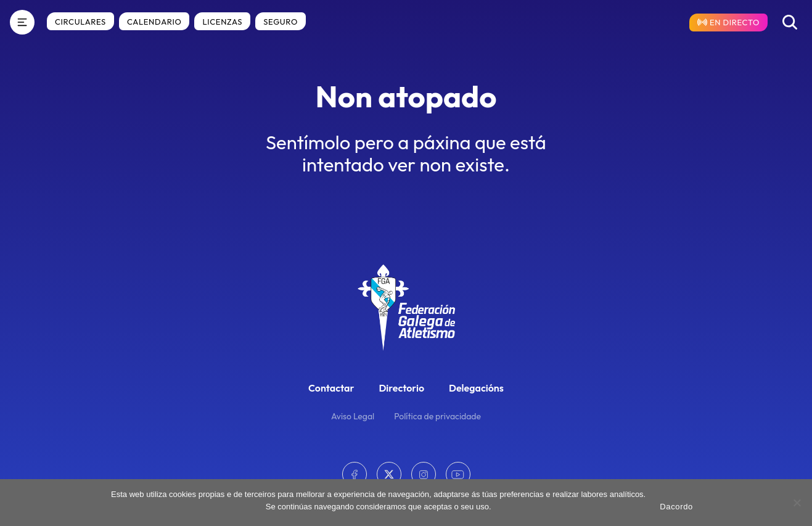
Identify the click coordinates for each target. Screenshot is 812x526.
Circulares (80, 22)
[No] (797, 503)
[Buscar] (790, 22)
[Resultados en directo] (728, 23)
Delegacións (476, 388)
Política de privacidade (437, 416)
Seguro (281, 22)
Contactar (331, 388)
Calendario (154, 22)
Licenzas (222, 22)
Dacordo (676, 507)
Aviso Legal (353, 416)
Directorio (401, 388)
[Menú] (22, 22)
